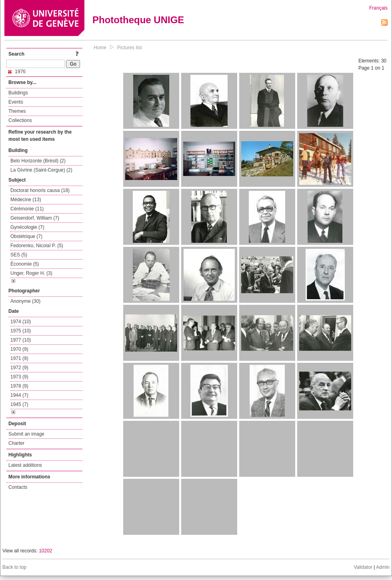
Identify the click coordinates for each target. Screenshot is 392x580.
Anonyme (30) (25, 301)
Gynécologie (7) (27, 227)
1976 (17, 72)
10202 (45, 551)
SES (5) (19, 255)
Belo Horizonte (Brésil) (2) (38, 161)
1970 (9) (19, 349)
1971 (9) (19, 358)
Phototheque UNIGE (138, 20)
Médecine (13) (26, 200)
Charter (16, 443)
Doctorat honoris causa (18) (40, 190)
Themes (17, 111)
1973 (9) (19, 377)
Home (100, 48)
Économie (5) (25, 264)
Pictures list (129, 48)
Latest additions (25, 465)
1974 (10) (21, 322)
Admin (383, 567)
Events (16, 102)
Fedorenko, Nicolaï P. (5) (37, 246)
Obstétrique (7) (26, 236)
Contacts (18, 487)
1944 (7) (19, 395)
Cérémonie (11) (27, 209)
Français (378, 8)
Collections (20, 120)
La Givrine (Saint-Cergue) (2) (41, 170)
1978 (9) (19, 386)
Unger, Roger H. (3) (31, 273)
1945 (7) (19, 404)
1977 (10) (21, 340)
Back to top (14, 567)
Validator (363, 567)
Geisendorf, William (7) (35, 218)
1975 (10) (21, 331)
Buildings (18, 93)
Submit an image (26, 434)
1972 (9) (19, 368)
